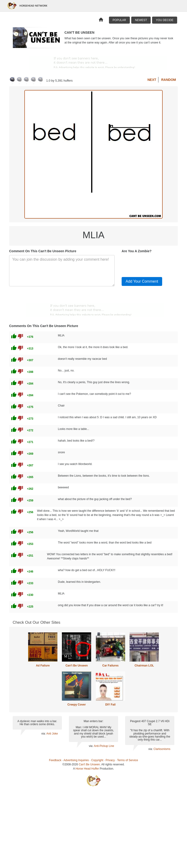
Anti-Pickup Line (104, 746)
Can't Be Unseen (77, 666)
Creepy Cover (77, 705)
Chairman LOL (144, 666)
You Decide (165, 20)
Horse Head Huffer (87, 769)
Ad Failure (43, 666)
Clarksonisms (162, 749)
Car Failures (110, 666)
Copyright (97, 760)
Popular (119, 20)
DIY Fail (110, 705)
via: (44, 734)
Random (169, 80)
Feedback (55, 760)
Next (152, 80)
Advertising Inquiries (76, 760)
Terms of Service (128, 760)
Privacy (110, 760)
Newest (141, 20)
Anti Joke (52, 734)
